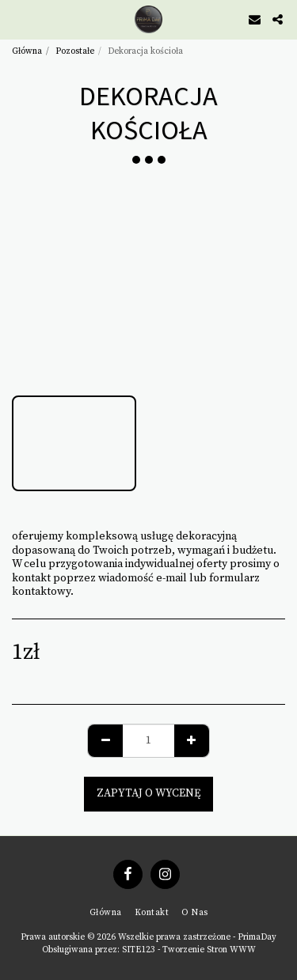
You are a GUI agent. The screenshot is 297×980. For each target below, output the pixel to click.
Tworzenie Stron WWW (209, 950)
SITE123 (139, 950)
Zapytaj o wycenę (148, 793)
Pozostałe (75, 51)
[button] (17, 19)
